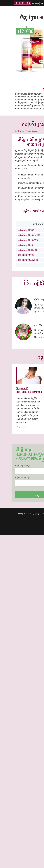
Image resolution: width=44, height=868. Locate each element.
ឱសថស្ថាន (22, 514)
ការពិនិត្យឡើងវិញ (34, 514)
